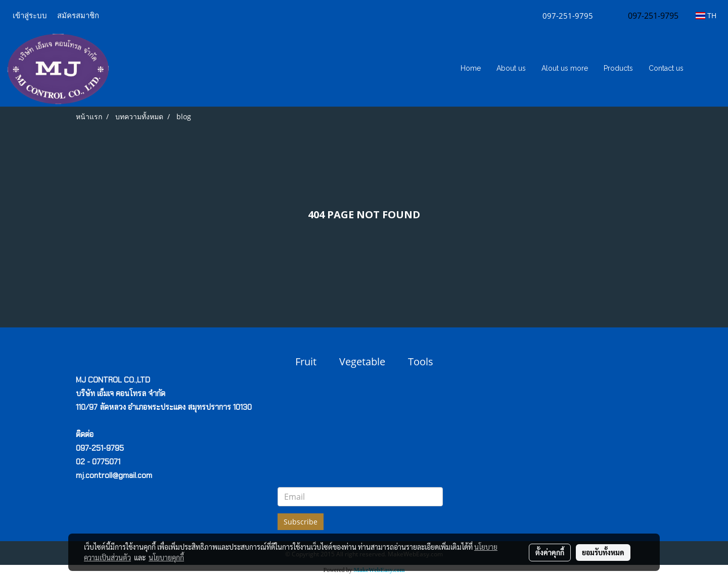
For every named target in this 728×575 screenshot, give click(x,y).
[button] (706, 69)
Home (471, 68)
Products (618, 68)
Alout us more (565, 68)
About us (511, 68)
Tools (421, 362)
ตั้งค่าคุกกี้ (550, 552)
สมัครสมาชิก (78, 16)
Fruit (306, 362)
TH (706, 15)
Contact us (666, 68)
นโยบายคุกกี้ (166, 557)
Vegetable (362, 362)
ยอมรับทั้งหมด (603, 552)
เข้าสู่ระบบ (30, 16)
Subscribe (301, 522)
